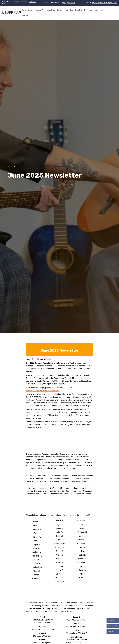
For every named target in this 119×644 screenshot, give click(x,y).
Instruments (104, 10)
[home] (12, 13)
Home (24, 10)
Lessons (31, 10)
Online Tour (78, 10)
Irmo (65, 3)
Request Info (39, 10)
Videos (96, 10)
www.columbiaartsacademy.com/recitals (43, 390)
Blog (72, 10)
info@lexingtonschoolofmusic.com (104, 3)
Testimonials (88, 10)
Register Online (50, 10)
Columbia (72, 3)
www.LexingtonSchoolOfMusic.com (41, 412)
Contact (60, 10)
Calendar (25, 15)
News (66, 10)
